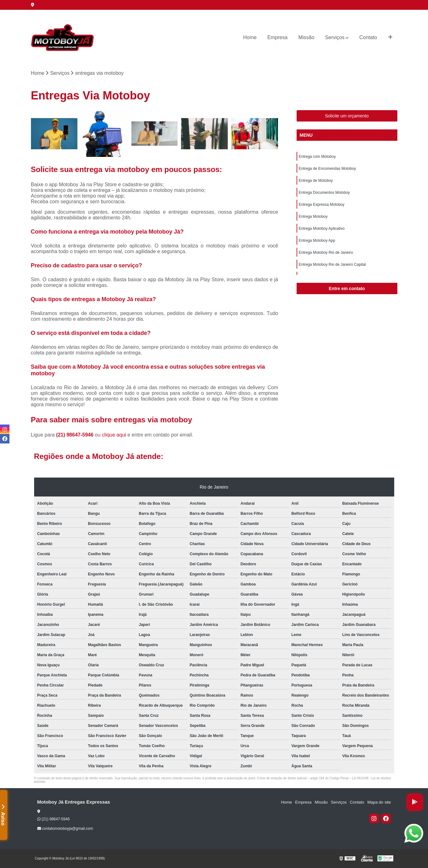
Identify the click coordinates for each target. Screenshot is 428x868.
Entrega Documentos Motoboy (324, 193)
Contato (368, 37)
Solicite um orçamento (347, 116)
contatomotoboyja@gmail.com (65, 829)
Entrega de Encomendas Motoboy (327, 169)
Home (250, 37)
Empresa (277, 37)
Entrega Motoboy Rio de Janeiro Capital (332, 265)
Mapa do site (379, 802)
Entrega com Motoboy (317, 157)
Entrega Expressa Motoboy (322, 205)
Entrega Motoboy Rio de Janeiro (326, 253)
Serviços (335, 37)
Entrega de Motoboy (316, 181)
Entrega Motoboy (313, 217)
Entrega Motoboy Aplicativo (322, 229)
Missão (306, 37)
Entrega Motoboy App (317, 241)
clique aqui (114, 435)
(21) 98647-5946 (76, 435)
